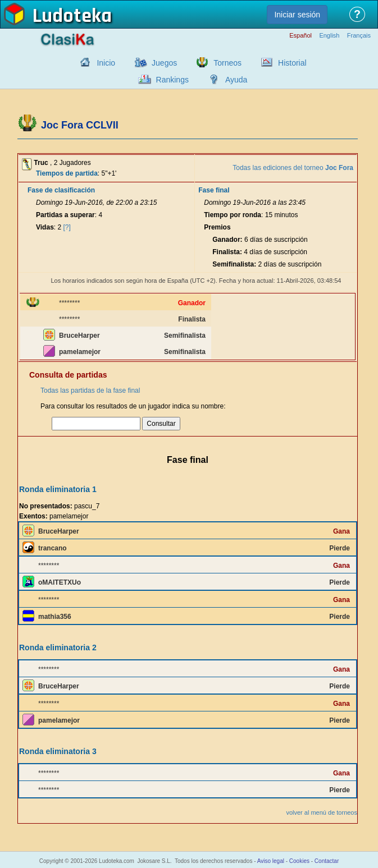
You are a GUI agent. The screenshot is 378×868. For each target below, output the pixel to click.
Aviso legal (271, 861)
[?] (67, 227)
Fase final (214, 190)
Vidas (45, 227)
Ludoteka (72, 16)
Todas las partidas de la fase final (90, 391)
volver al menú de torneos (322, 812)
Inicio (106, 63)
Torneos (227, 63)
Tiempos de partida (67, 173)
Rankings (172, 80)
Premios (217, 227)
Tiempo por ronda (233, 215)
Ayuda (236, 80)
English (329, 36)
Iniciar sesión (297, 15)
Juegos (164, 63)
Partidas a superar (65, 215)
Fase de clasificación (61, 190)
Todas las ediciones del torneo (293, 168)
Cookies (299, 861)
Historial (292, 63)
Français (359, 36)
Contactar (327, 861)
